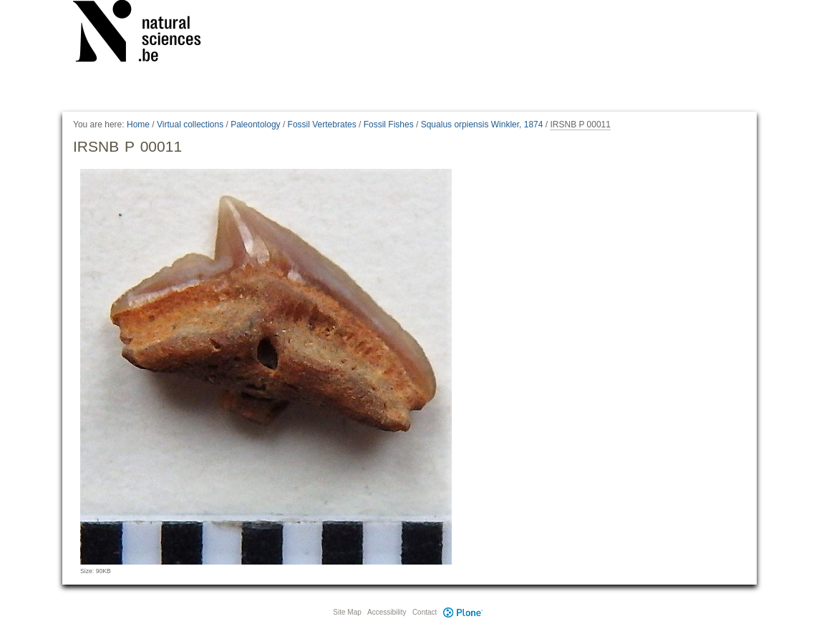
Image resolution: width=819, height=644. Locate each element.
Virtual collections (190, 125)
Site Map (347, 612)
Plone (462, 612)
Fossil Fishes (389, 125)
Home (138, 125)
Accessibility (387, 612)
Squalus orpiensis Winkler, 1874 (482, 125)
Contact (425, 612)
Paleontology (255, 125)
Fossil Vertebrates (322, 125)
